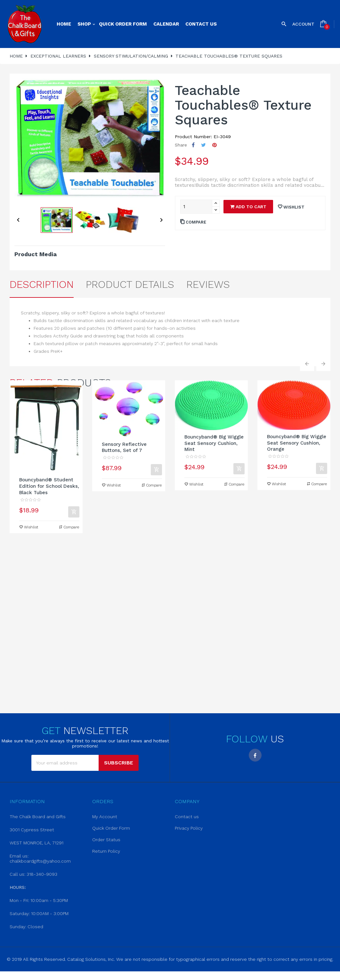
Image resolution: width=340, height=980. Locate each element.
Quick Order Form (111, 828)
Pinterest (215, 145)
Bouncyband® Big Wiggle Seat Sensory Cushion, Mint (214, 443)
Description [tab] (42, 284)
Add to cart (248, 207)
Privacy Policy (189, 828)
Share (193, 145)
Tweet (203, 145)
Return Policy (106, 851)
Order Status (106, 840)
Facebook (255, 755)
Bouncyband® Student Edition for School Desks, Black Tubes (49, 486)
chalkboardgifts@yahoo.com (40, 861)
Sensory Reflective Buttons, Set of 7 (124, 447)
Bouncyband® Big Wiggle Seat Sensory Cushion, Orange (297, 443)
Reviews (208, 284)
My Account (105, 817)
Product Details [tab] (130, 284)
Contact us (187, 817)
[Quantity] (196, 207)
